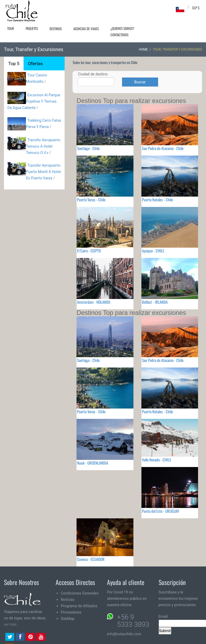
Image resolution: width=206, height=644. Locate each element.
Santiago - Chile (88, 148)
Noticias (68, 600)
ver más (10, 624)
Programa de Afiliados (79, 606)
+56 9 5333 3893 (133, 621)
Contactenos (119, 35)
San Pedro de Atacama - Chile (163, 148)
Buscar (140, 82)
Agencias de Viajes (86, 29)
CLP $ (196, 8)
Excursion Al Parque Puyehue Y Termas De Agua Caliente (34, 101)
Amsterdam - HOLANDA (94, 302)
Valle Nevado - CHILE (156, 460)
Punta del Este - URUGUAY (161, 511)
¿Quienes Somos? (122, 28)
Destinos (56, 29)
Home (143, 49)
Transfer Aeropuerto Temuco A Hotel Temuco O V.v (43, 146)
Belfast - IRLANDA (155, 302)
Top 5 (14, 64)
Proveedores (71, 612)
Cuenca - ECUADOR (91, 559)
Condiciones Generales (80, 593)
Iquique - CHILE (153, 251)
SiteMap (68, 619)
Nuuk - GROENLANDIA (93, 463)
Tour (11, 28)
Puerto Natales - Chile (157, 199)
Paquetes (32, 28)
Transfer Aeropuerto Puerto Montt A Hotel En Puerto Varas (43, 172)
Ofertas (35, 64)
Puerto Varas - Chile (91, 199)
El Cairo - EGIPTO (89, 251)
